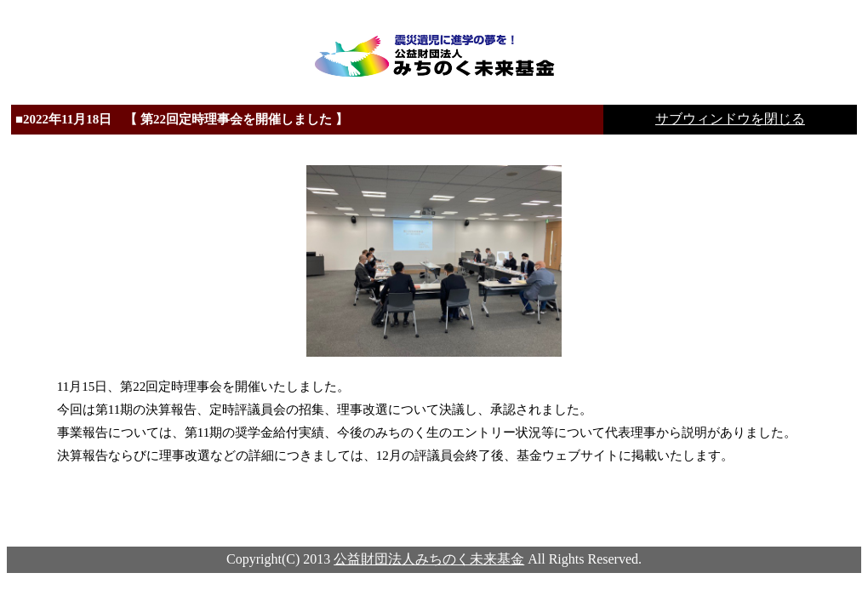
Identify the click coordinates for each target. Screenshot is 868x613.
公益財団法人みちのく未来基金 (429, 559)
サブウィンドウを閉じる (730, 119)
